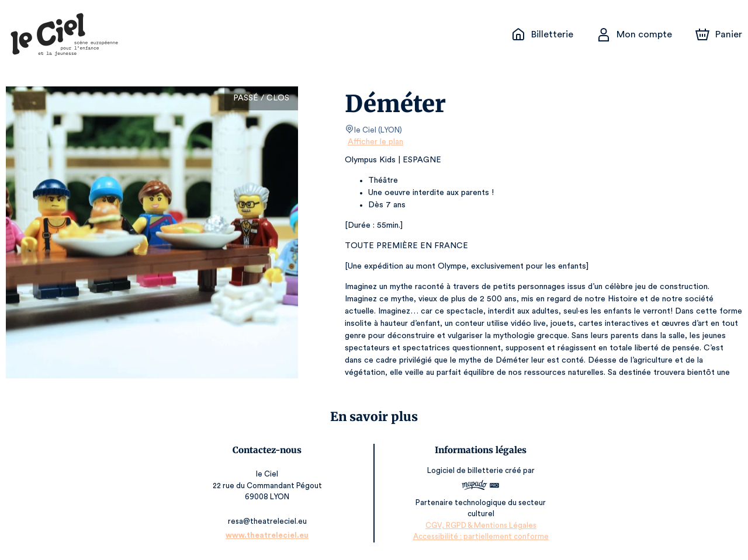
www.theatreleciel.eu (268, 535)
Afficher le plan (375, 142)
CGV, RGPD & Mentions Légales (480, 525)
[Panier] (719, 34)
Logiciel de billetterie (465, 470)
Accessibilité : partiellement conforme (480, 536)
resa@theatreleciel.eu (268, 521)
